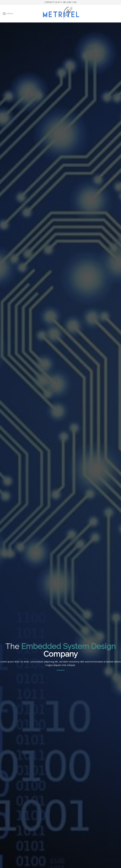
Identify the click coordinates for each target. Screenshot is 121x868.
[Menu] (8, 14)
